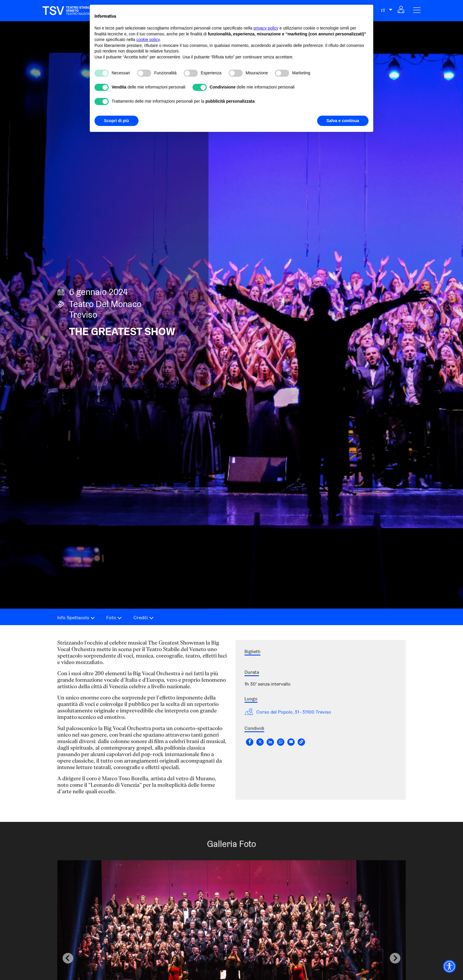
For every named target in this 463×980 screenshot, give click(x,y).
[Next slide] (395, 958)
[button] (401, 11)
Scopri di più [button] (116, 121)
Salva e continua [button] (343, 121)
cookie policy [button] (148, 40)
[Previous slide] (68, 958)
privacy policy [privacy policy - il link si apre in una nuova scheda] (266, 28)
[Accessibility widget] (449, 966)
